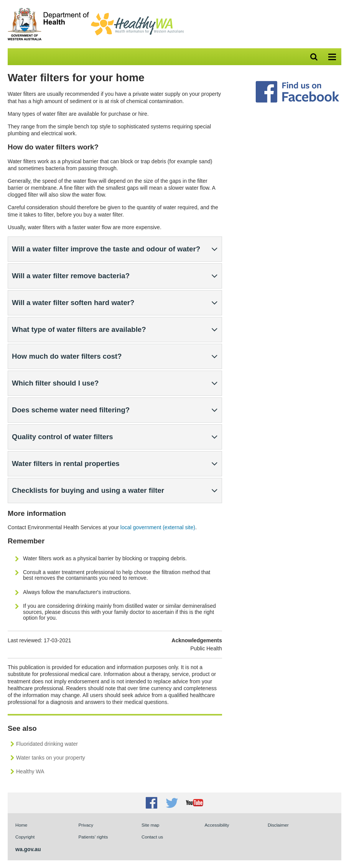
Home (21, 825)
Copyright (25, 837)
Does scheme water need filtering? (71, 410)
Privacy (86, 825)
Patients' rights (93, 837)
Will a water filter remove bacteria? (71, 276)
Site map (150, 825)
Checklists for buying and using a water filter (88, 490)
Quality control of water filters (63, 437)
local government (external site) (158, 527)
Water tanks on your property (51, 758)
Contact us (152, 837)
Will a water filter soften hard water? (73, 303)
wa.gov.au (28, 849)
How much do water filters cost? (67, 356)
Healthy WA (30, 771)
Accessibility (217, 825)
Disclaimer (278, 825)
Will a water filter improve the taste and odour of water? (106, 249)
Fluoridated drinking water (47, 744)
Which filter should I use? (55, 383)
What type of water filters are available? (79, 329)
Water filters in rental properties (66, 464)
